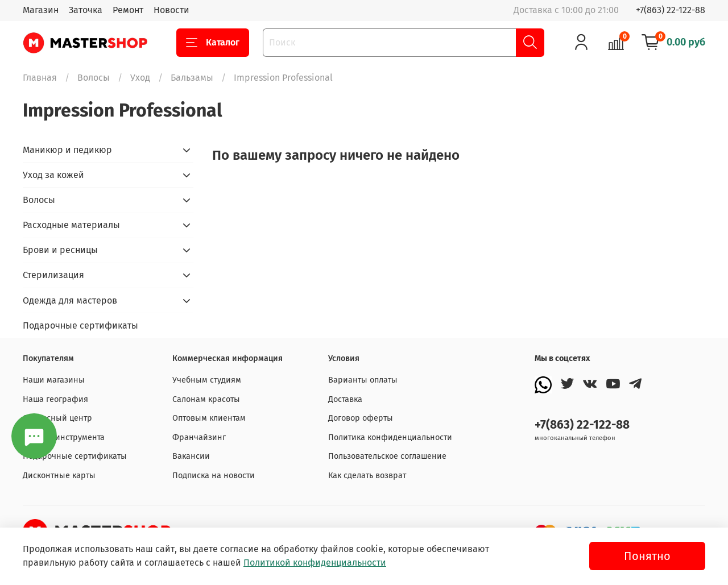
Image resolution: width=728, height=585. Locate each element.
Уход (140, 78)
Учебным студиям (207, 380)
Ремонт (128, 10)
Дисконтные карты (59, 476)
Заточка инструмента (64, 437)
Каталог (213, 43)
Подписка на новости (214, 476)
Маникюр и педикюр (67, 150)
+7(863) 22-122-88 (671, 10)
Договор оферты (361, 418)
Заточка (86, 10)
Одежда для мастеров (70, 300)
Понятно (647, 556)
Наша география (55, 399)
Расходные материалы (71, 225)
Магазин (41, 10)
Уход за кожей (53, 175)
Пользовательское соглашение (387, 456)
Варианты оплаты (363, 380)
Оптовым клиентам (209, 418)
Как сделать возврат (367, 476)
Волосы (94, 78)
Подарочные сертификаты (80, 325)
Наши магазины (54, 380)
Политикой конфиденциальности (315, 563)
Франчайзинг (199, 437)
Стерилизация (53, 275)
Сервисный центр (57, 418)
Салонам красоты (206, 399)
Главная (40, 78)
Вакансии (191, 456)
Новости (171, 10)
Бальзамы (192, 78)
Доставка (345, 399)
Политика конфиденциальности (390, 437)
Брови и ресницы (60, 250)
